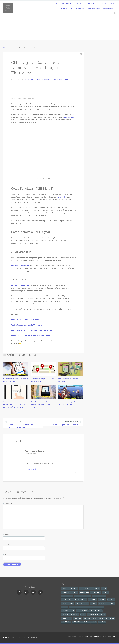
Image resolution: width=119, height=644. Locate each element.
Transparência (112, 639)
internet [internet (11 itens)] (112, 604)
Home (7, 48)
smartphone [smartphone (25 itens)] (67, 622)
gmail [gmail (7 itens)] (72, 604)
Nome (7, 535)
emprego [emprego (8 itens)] (102, 600)
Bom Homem (7, 638)
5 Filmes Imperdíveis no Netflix (62, 423)
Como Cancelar (80, 4)
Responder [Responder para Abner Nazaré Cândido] (31, 470)
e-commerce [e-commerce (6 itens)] (83, 600)
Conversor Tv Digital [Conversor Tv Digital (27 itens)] (69, 600)
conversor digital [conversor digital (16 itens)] (99, 596)
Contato (90, 637)
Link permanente (31, 454)
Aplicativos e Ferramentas (64, 4)
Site (6, 554)
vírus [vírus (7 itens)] (94, 622)
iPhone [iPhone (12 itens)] (65, 607)
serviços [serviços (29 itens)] (87, 618)
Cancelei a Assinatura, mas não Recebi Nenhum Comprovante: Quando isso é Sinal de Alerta (14, 405)
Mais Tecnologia (108, 8)
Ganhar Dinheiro (102, 4)
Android (67, 117)
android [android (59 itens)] (65, 589)
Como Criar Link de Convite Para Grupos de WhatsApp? (25, 425)
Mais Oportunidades (78, 8)
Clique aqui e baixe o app (20, 286)
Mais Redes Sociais (94, 8)
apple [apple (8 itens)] (98, 589)
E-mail (8, 545)
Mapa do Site (98, 637)
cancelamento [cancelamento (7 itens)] (96, 592)
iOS (72, 117)
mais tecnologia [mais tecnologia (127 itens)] (83, 611)
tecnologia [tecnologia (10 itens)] (77, 622)
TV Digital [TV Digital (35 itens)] (87, 622)
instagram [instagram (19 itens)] (103, 604)
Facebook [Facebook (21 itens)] (111, 600)
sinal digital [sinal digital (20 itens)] (110, 618)
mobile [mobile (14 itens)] (83, 615)
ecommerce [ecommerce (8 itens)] (93, 600)
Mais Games (63, 8)
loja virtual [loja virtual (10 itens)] (74, 607)
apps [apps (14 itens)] (104, 589)
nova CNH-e (62, 197)
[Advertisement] (59, 29)
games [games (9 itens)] (65, 604)
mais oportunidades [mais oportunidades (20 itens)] (97, 607)
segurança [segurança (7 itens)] (78, 618)
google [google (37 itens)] (94, 604)
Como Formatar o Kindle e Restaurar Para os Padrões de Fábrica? (41, 405)
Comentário (10, 504)
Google (112, 4)
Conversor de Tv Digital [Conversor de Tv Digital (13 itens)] (83, 596)
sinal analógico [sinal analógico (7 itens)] (98, 618)
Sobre (105, 637)
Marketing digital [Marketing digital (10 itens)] (96, 611)
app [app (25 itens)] (92, 589)
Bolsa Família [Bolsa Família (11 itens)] (85, 592)
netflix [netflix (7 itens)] (103, 615)
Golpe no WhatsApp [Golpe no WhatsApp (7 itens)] (83, 604)
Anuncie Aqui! (112, 637)
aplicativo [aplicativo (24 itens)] (74, 589)
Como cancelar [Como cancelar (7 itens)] (68, 596)
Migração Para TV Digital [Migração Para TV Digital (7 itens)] (71, 615)
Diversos (90, 4)
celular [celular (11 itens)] (106, 592)
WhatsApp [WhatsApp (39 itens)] (102, 622)
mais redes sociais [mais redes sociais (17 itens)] (69, 611)
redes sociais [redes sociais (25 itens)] (67, 618)
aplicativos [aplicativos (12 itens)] (84, 589)
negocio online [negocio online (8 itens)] (93, 615)
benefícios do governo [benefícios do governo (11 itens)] (70, 592)
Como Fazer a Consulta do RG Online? (25, 320)
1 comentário (28, 79)
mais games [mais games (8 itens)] (84, 607)
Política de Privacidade (77, 637)
